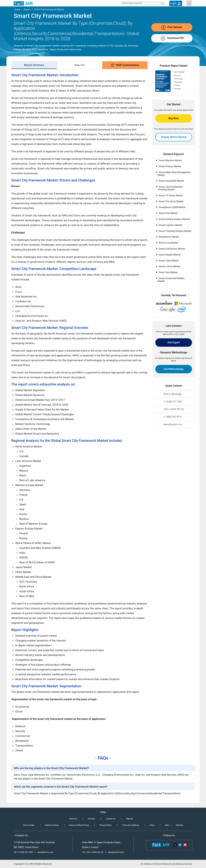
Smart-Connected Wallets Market (171, 280)
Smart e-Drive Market (170, 266)
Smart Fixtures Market (170, 166)
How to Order (29, 825)
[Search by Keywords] (143, 3)
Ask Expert (174, 342)
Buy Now (174, 118)
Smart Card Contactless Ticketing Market (170, 188)
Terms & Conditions (131, 825)
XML (167, 825)
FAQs (152, 825)
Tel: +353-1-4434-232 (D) (93, 852)
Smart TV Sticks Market (171, 195)
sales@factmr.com (45, 852)
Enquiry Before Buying (174, 137)
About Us (73, 819)
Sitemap (179, 825)
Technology (178, 79)
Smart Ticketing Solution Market (175, 231)
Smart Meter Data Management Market (174, 174)
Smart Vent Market (168, 272)
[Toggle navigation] (189, 3)
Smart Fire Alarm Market (171, 201)
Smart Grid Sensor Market (172, 249)
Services (91, 819)
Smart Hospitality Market (171, 181)
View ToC (79, 65)
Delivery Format (52, 825)
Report (27, 9)
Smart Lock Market (168, 243)
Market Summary (34, 65)
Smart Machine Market (170, 160)
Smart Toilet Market (169, 261)
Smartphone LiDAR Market (172, 207)
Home (17, 9)
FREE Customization (125, 65)
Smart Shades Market (170, 255)
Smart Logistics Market (171, 225)
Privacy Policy (106, 825)
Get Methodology (174, 369)
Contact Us (111, 819)
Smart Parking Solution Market (174, 219)
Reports (130, 819)
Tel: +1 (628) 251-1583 (24, 852)
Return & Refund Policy (79, 825)
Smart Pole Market (168, 213)
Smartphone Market (169, 237)
